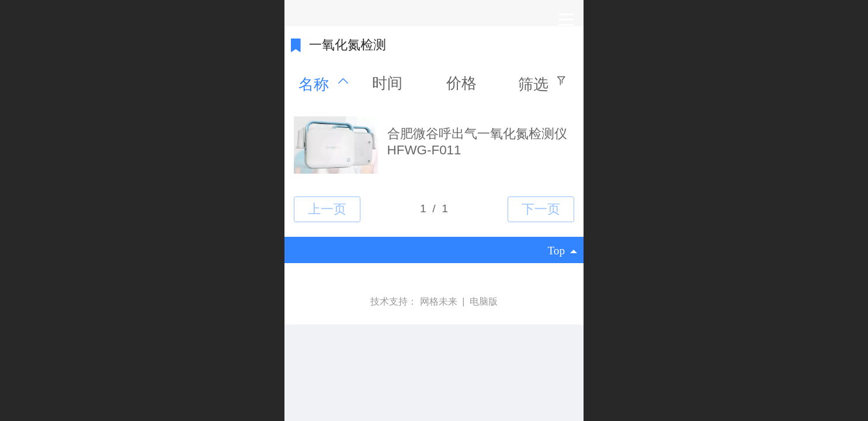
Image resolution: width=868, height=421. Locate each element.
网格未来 (440, 301)
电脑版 (484, 301)
